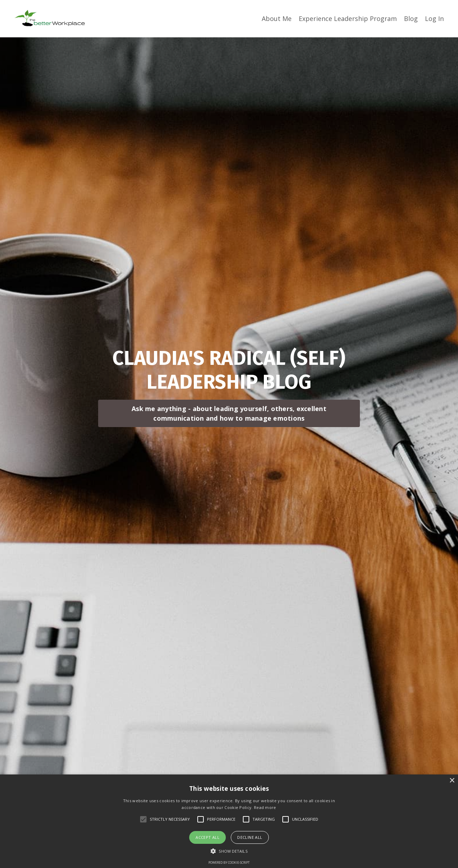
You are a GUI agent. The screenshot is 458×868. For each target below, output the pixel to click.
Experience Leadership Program (348, 18)
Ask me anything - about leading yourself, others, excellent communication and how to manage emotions (229, 413)
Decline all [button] (250, 837)
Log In (434, 18)
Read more (265, 807)
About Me (277, 18)
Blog (411, 18)
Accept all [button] (207, 837)
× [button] (452, 781)
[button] (229, 851)
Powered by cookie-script (229, 862)
